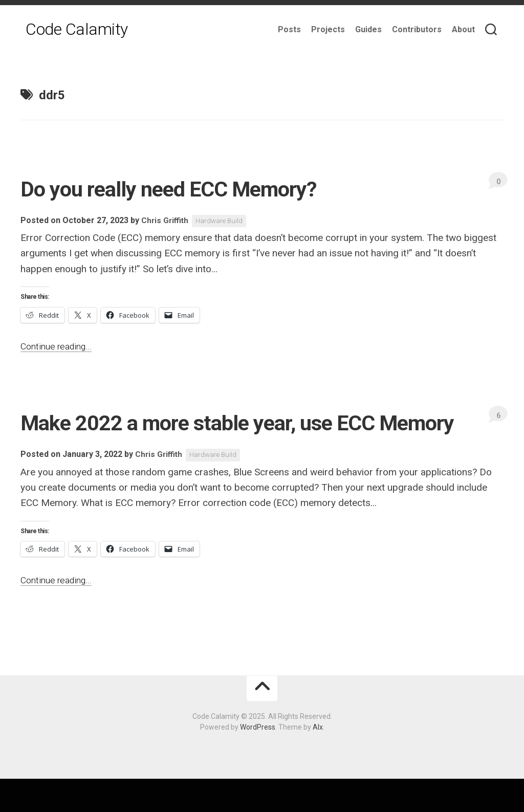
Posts (289, 29)
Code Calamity (77, 31)
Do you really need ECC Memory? (204, 188)
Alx (318, 760)
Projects (328, 29)
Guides (368, 29)
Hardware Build (222, 221)
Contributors (417, 29)
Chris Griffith (166, 221)
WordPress (258, 760)
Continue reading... (59, 346)
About (463, 29)
